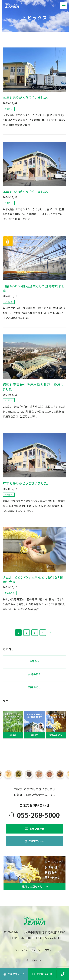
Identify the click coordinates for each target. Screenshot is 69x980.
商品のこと (34, 687)
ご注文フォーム (34, 841)
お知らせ (34, 661)
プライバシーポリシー (42, 950)
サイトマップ (22, 950)
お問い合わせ (34, 829)
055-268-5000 (38, 815)
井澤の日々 (35, 674)
